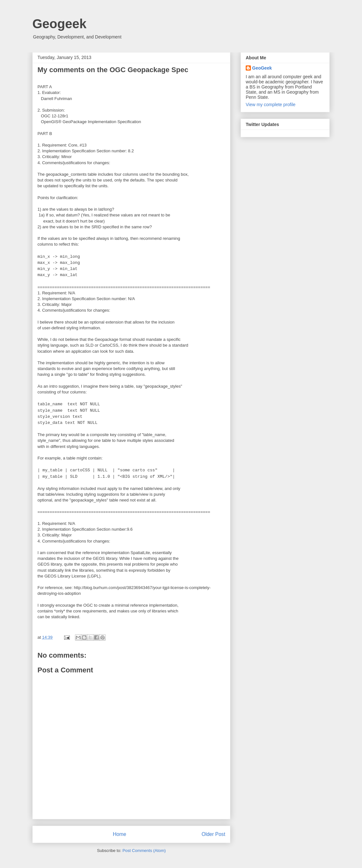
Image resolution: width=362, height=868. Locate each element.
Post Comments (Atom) (144, 851)
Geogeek (59, 24)
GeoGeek (262, 68)
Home (119, 834)
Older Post (213, 834)
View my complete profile (271, 105)
